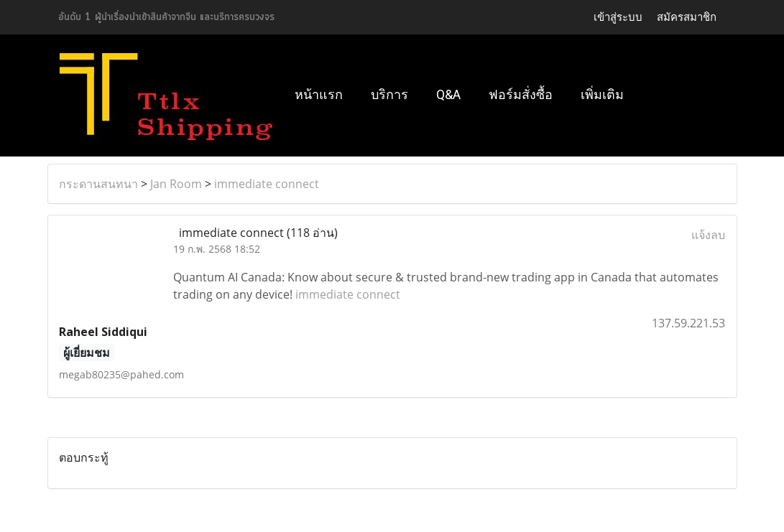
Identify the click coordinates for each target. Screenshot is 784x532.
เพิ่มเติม (602, 94)
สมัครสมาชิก (687, 17)
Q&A (448, 94)
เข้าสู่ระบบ (618, 17)
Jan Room (176, 184)
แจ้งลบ (708, 235)
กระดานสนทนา (98, 184)
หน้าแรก (319, 94)
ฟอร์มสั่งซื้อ (521, 94)
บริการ (389, 94)
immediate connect (267, 184)
